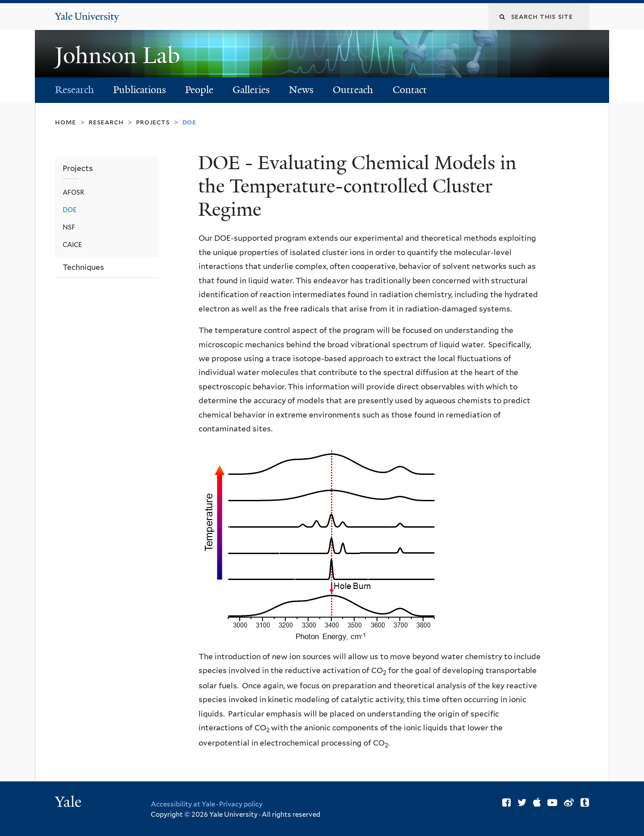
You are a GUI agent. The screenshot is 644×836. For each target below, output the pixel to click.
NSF (69, 227)
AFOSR (73, 192)
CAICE (72, 245)
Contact (410, 90)
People (199, 90)
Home (66, 122)
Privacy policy (241, 804)
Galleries (251, 90)
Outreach (353, 90)
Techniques (83, 267)
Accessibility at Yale (183, 804)
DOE (70, 210)
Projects (153, 122)
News (301, 90)
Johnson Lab (120, 55)
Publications (140, 90)
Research (74, 90)
